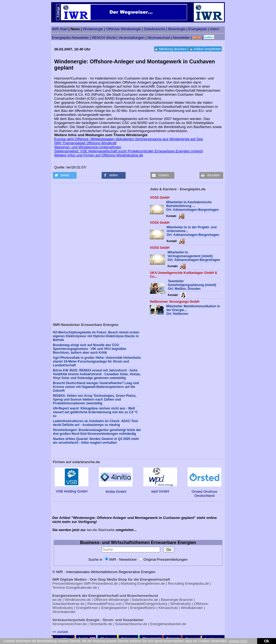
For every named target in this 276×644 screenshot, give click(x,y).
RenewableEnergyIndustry (146, 604)
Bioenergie (177, 29)
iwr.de (57, 600)
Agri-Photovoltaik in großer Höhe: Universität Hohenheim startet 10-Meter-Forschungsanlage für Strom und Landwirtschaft (97, 361)
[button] (65, 175)
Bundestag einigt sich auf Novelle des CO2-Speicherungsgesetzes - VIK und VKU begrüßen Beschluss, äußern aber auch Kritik (90, 349)
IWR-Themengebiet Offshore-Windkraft (85, 143)
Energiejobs (198, 29)
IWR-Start (60, 29)
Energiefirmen (87, 608)
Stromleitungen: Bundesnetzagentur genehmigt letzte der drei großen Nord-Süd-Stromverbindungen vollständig (97, 432)
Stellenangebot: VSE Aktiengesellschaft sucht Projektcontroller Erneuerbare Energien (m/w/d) (129, 151)
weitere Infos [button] (238, 641)
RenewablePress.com (105, 604)
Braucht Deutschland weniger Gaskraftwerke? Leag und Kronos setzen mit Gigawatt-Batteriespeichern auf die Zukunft (96, 387)
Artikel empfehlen (207, 49)
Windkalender (192, 608)
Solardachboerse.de (68, 604)
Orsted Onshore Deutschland (204, 492)
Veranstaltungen (131, 38)
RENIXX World (104, 38)
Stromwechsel (159, 38)
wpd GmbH (160, 489)
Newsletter (181, 38)
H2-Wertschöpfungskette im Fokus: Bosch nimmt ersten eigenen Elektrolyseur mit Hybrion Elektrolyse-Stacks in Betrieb (96, 336)
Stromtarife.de (101, 624)
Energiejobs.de (197, 583)
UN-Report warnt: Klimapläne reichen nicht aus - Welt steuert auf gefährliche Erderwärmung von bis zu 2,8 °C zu (95, 412)
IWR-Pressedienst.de (101, 583)
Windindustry (181, 604)
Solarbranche (155, 29)
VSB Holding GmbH (72, 489)
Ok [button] (266, 641)
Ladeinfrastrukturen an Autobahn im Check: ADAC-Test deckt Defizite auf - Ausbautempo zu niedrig (95, 423)
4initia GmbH (116, 490)
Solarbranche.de (145, 600)
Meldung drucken (173, 49)
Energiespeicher (114, 608)
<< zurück (60, 632)
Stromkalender (64, 612)
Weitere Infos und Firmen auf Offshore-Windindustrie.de (99, 155)
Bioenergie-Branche (177, 600)
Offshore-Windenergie (111, 600)
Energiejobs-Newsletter (70, 38)
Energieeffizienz (143, 608)
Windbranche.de (78, 600)
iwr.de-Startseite (101, 530)
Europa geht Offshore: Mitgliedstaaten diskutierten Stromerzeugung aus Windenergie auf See (129, 139)
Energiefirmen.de (151, 583)
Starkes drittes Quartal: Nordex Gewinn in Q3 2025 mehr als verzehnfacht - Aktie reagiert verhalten (96, 441)
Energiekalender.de (82, 588)
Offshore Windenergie (123, 29)
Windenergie (93, 29)
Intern (215, 29)
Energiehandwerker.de (168, 624)
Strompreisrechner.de (69, 624)
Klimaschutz (168, 608)
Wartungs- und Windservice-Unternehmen (88, 147)
